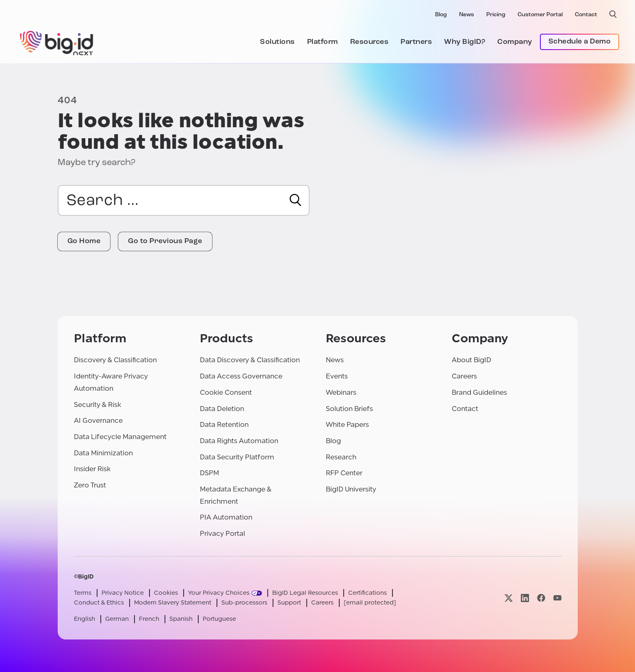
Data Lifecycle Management (120, 437)
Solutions (277, 42)
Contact (586, 15)
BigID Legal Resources (305, 593)
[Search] (296, 200)
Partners (416, 42)
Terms (83, 593)
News (467, 15)
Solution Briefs (349, 409)
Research (341, 457)
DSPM (209, 473)
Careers (464, 376)
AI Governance (98, 421)
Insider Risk (92, 469)
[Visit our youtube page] (557, 598)
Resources (370, 42)
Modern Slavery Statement (173, 603)
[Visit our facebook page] (541, 598)
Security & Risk (98, 405)
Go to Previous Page (165, 241)
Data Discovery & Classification (250, 360)
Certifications (367, 593)
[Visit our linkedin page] (525, 598)
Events (337, 376)
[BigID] (57, 42)
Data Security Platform (237, 457)
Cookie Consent (226, 393)
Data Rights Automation (239, 441)
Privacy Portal (222, 534)
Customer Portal (540, 15)
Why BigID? (465, 42)
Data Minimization (103, 453)
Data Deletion (222, 409)
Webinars (341, 393)
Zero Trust (90, 485)
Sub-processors (244, 603)
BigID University (351, 489)
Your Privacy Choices (219, 593)
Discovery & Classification (115, 360)
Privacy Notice (123, 593)
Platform (323, 42)
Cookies (166, 593)
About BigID (471, 360)
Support (289, 603)
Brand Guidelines (479, 393)
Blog (441, 15)
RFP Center (344, 473)
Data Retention (224, 425)
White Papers (347, 425)
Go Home (84, 241)
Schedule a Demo (580, 42)
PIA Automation (226, 517)
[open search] (613, 14)
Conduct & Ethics (99, 603)
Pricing (496, 15)
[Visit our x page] (509, 598)
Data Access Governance (241, 376)
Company (515, 42)
